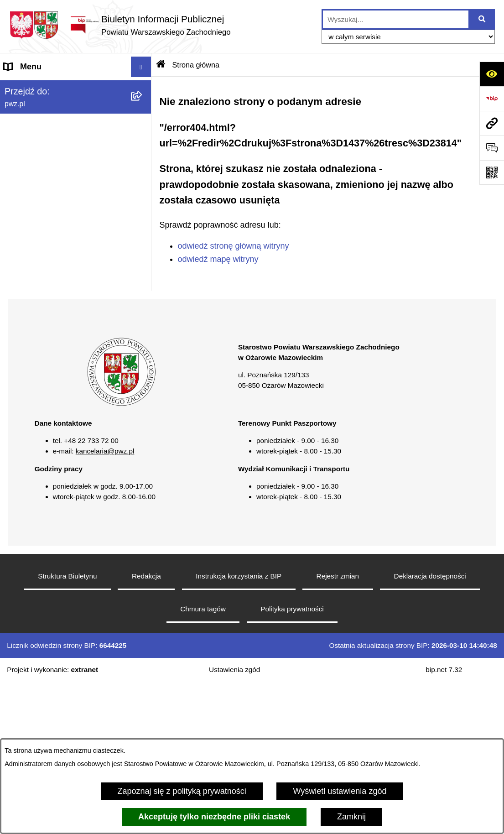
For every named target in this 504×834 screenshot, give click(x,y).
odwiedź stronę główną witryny (234, 246)
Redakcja (146, 728)
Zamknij (351, 817)
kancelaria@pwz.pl (105, 603)
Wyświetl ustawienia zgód (340, 791)
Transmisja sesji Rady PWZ (54, 375)
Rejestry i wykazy (36, 334)
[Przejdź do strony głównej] (120, 25)
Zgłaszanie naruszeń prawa (54, 231)
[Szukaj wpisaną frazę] (482, 19)
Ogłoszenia (25, 169)
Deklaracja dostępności (430, 728)
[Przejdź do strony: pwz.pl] (492, 123)
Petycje (18, 313)
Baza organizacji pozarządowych (64, 251)
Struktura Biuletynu (67, 728)
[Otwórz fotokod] (492, 172)
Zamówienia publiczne (45, 190)
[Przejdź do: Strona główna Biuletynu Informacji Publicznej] (161, 65)
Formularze (25, 354)
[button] (143, 108)
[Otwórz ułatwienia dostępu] (492, 74)
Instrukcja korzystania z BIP (239, 728)
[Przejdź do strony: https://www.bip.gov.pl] (492, 99)
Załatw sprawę (31, 149)
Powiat (16, 108)
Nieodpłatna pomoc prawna (54, 272)
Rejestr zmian (338, 728)
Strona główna (30, 87)
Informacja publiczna (42, 292)
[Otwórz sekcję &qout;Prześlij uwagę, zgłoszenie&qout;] (492, 148)
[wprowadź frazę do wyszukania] (396, 19)
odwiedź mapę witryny (218, 259)
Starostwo (22, 128)
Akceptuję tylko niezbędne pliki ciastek (214, 817)
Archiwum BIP (30, 395)
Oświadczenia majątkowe (50, 210)
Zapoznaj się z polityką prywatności (182, 791)
